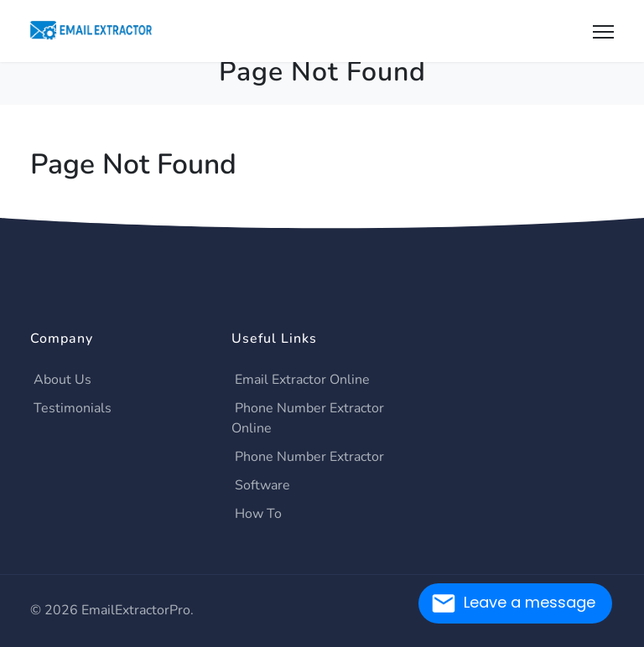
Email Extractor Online (302, 380)
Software (262, 485)
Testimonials (73, 408)
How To (258, 514)
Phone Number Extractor (309, 457)
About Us (62, 380)
